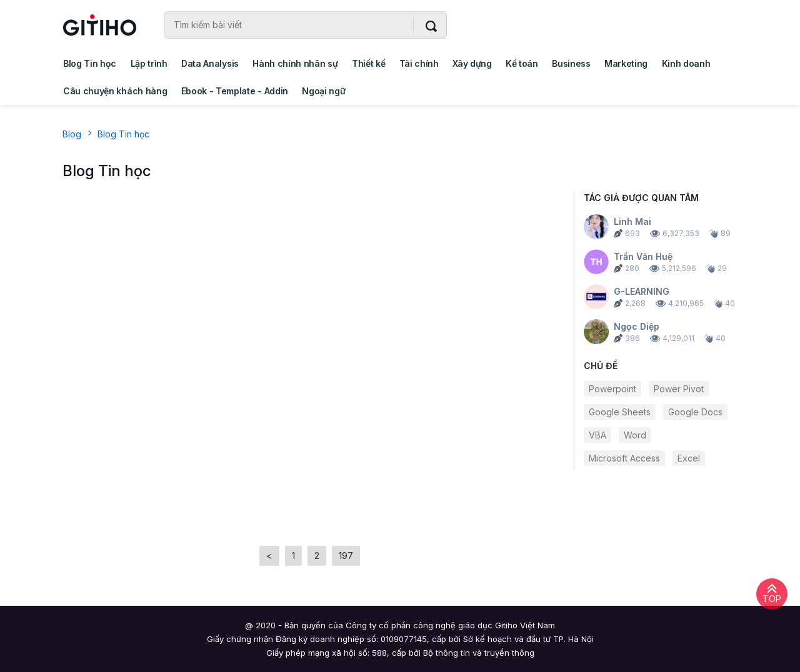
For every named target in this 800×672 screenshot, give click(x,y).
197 (346, 556)
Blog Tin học (90, 63)
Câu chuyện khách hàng (115, 91)
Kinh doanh (686, 63)
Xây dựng (472, 63)
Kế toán (522, 63)
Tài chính (419, 63)
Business (571, 63)
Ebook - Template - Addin (235, 91)
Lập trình (149, 63)
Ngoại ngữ (323, 91)
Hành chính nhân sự (295, 63)
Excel (689, 458)
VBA (597, 435)
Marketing (626, 63)
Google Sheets (620, 412)
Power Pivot (679, 389)
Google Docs (695, 412)
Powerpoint (612, 389)
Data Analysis (210, 63)
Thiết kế (368, 63)
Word (635, 435)
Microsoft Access (624, 458)
